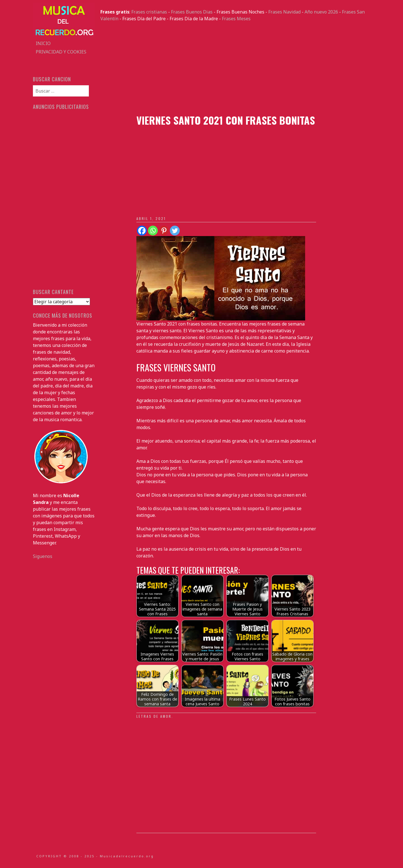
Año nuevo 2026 (321, 12)
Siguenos (43, 556)
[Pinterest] (164, 231)
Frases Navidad (284, 12)
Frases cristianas (149, 12)
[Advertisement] (235, 68)
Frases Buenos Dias (192, 12)
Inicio (43, 43)
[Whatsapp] (153, 231)
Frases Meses (236, 19)
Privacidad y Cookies (61, 52)
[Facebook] (142, 231)
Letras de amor (154, 716)
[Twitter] (175, 231)
